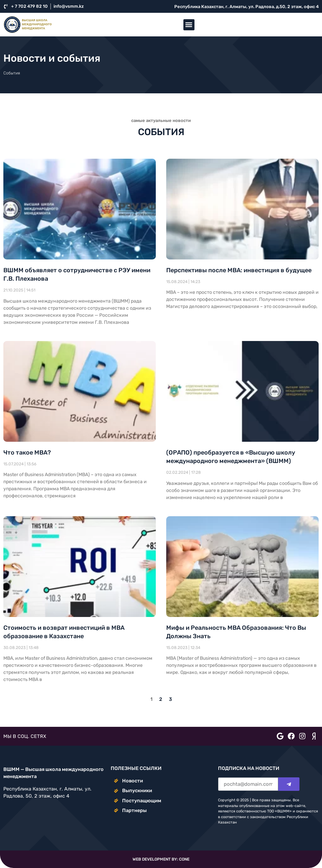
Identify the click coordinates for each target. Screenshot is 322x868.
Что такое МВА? (27, 453)
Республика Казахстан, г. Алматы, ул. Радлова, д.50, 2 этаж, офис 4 (246, 7)
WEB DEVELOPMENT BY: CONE (161, 859)
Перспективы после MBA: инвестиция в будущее (239, 270)
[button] (189, 25)
